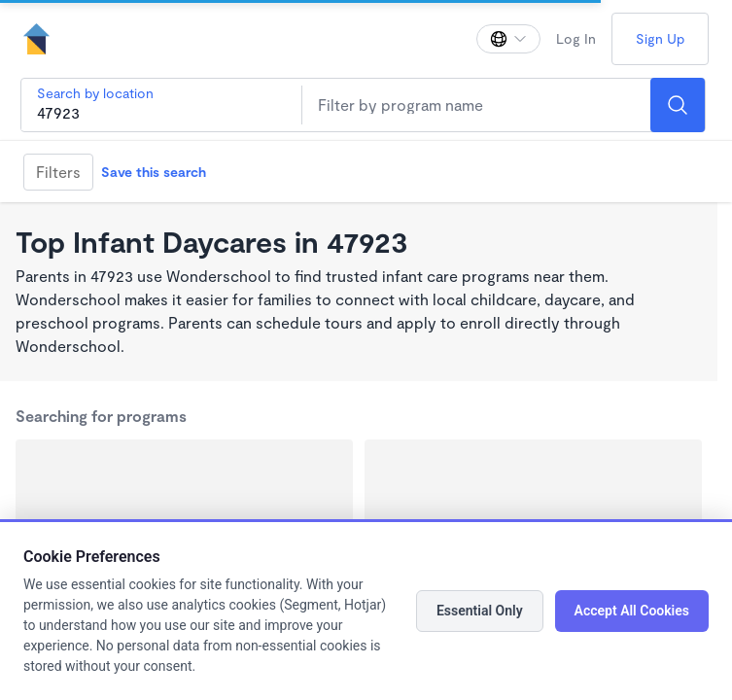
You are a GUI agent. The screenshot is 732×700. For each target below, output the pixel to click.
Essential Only (480, 611)
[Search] (678, 105)
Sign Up (660, 38)
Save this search (154, 172)
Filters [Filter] (58, 172)
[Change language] (508, 39)
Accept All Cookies (632, 611)
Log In (576, 38)
